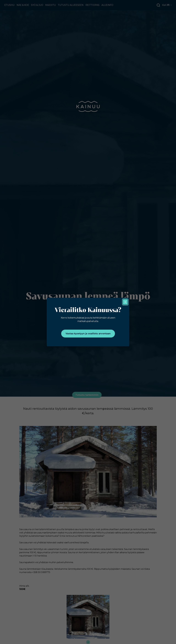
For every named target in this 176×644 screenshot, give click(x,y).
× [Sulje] (125, 302)
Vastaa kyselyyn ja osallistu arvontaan (88, 334)
